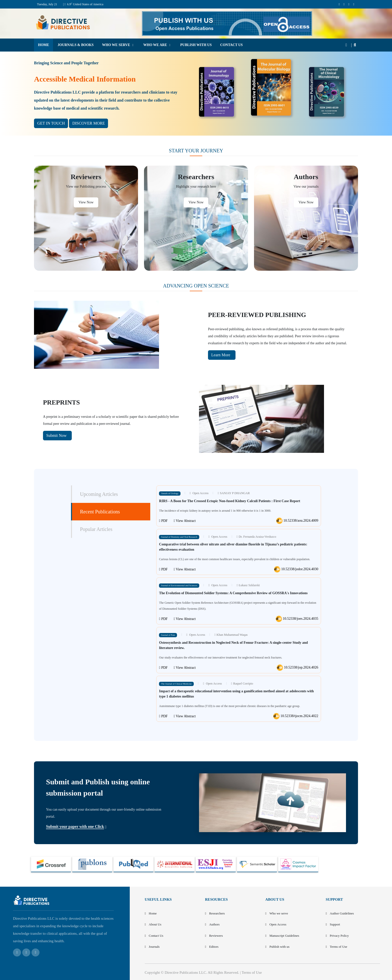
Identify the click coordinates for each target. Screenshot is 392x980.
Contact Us (156, 936)
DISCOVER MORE (88, 123)
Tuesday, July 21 (47, 4)
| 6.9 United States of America (83, 4)
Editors (214, 947)
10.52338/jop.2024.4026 (297, 668)
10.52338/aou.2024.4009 (297, 521)
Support (335, 924)
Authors (214, 924)
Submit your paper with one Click (75, 827)
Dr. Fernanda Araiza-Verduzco (256, 537)
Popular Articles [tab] (96, 529)
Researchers (217, 913)
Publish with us (279, 947)
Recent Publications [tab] (100, 512)
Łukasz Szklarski (248, 585)
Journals (154, 947)
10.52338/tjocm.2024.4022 (296, 716)
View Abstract (185, 521)
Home (153, 913)
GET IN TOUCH (51, 123)
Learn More (221, 355)
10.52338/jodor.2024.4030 (296, 569)
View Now (86, 202)
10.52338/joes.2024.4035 (297, 619)
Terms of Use (338, 947)
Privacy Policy (339, 936)
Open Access (199, 493)
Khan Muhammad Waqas (231, 635)
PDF (163, 521)
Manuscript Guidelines (284, 936)
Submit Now (57, 435)
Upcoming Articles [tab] (99, 494)
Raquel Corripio (242, 684)
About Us (155, 924)
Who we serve (279, 913)
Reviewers (216, 936)
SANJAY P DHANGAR (234, 493)
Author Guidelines (342, 913)
